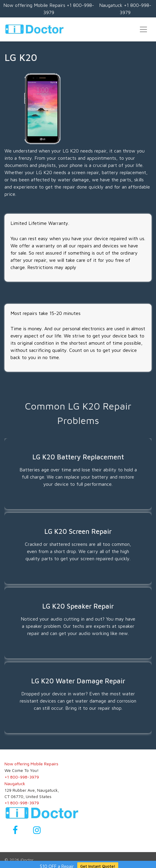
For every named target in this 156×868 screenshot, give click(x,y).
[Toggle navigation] (143, 29)
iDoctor (27, 860)
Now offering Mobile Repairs (31, 764)
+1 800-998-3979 (22, 777)
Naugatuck (15, 783)
